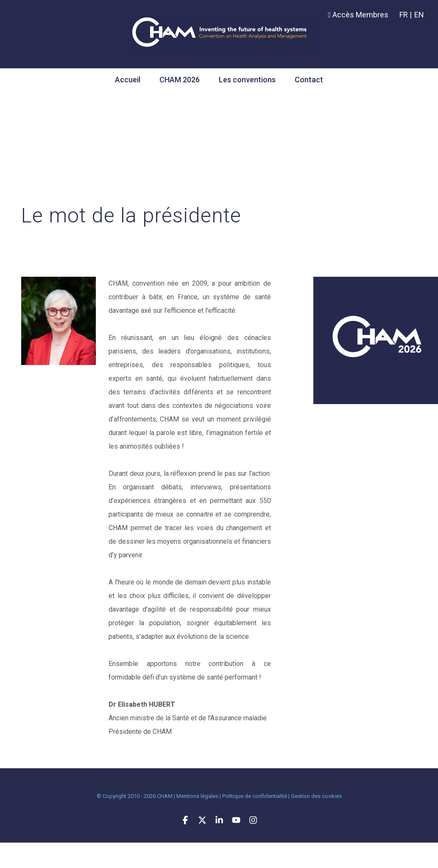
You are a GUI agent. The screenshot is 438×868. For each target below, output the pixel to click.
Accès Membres (358, 15)
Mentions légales (197, 796)
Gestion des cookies (316, 796)
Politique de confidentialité (255, 796)
